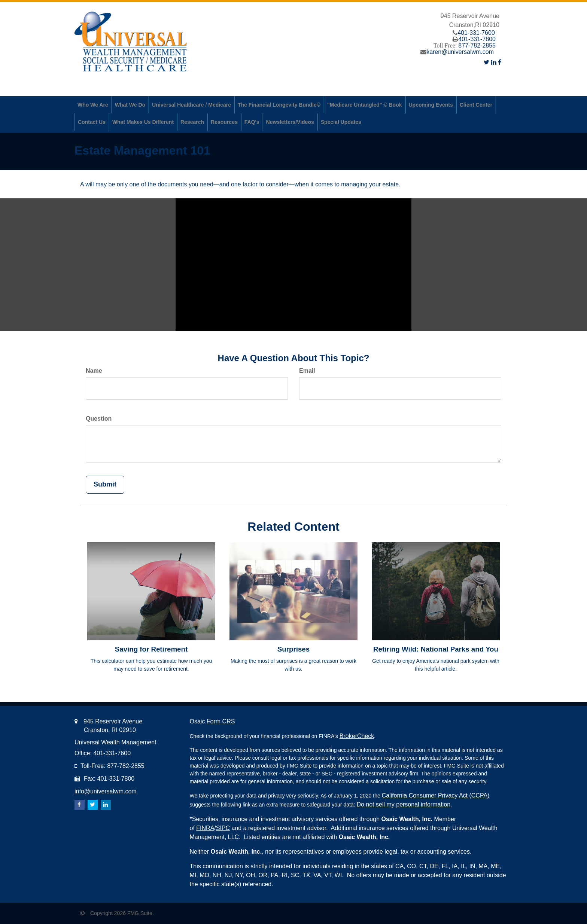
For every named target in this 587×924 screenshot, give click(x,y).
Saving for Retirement (151, 649)
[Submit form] (105, 485)
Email (307, 371)
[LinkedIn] (494, 62)
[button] (93, 105)
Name (94, 371)
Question (99, 419)
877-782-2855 (477, 45)
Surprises (293, 649)
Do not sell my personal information (403, 804)
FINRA (205, 828)
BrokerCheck (357, 736)
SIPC (223, 828)
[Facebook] (500, 62)
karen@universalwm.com (460, 52)
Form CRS (221, 721)
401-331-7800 (477, 39)
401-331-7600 (476, 33)
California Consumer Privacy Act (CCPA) (436, 795)
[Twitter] (486, 62)
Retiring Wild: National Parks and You (436, 649)
